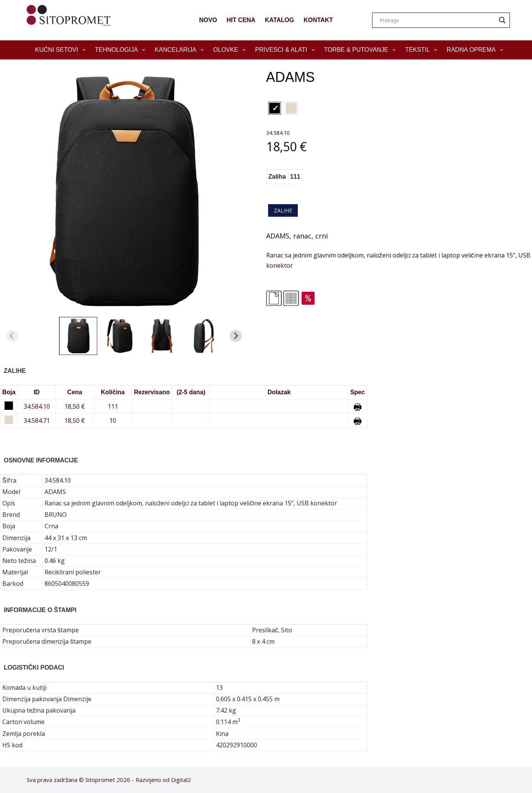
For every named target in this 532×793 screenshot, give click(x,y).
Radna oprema (476, 50)
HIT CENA (241, 20)
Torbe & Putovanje (361, 50)
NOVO (208, 20)
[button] (78, 336)
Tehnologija (121, 50)
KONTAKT (318, 20)
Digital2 (181, 780)
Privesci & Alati (286, 50)
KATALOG (279, 20)
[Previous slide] (12, 336)
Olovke (231, 50)
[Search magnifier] (502, 20)
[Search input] (438, 20)
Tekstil (423, 50)
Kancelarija (181, 50)
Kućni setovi (62, 50)
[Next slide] (236, 336)
